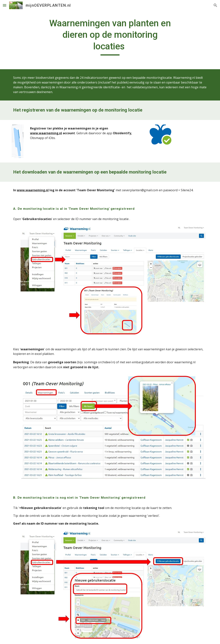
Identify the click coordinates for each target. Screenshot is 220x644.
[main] (110, 37)
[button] (5, 5)
